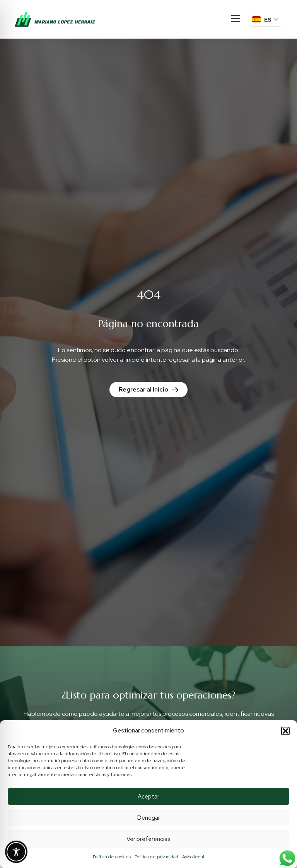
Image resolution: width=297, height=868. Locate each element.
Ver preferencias (148, 839)
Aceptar (148, 797)
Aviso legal (193, 857)
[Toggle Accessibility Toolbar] (16, 852)
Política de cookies (112, 857)
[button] (285, 731)
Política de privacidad (156, 857)
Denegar (149, 818)
